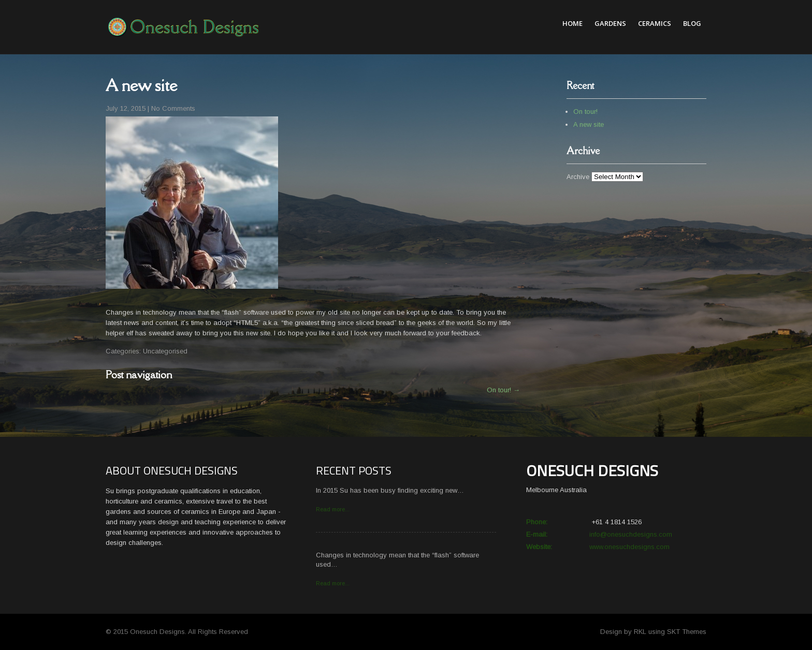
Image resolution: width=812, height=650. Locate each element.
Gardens (610, 23)
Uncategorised (165, 351)
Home (572, 23)
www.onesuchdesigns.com (629, 547)
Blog (692, 23)
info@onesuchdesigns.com (631, 534)
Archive (578, 177)
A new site (589, 124)
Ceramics (655, 23)
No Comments (173, 108)
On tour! (503, 390)
